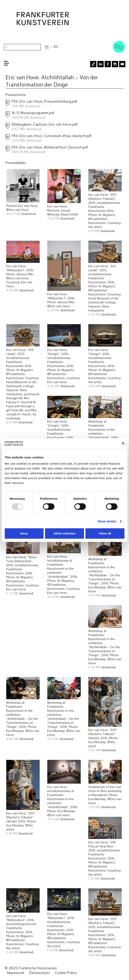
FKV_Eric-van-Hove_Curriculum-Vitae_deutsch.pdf (67, 139)
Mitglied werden (119, 47)
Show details (107, 521)
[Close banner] (123, 444)
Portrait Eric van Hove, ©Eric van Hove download (23, 193)
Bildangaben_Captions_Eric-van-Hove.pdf (67, 128)
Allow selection (64, 534)
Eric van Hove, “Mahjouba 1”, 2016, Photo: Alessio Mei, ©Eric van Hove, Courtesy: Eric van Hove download (23, 268)
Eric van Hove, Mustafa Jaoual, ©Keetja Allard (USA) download (64, 196)
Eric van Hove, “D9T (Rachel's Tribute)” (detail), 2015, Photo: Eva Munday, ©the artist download (105, 716)
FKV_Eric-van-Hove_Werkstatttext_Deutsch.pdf (67, 151)
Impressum (16, 973)
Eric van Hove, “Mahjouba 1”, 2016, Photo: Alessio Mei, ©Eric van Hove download (64, 277)
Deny (24, 534)
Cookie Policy (66, 973)
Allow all (105, 534)
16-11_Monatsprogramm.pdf (67, 116)
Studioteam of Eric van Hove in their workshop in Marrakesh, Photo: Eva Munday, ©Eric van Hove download (105, 785)
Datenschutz (40, 973)
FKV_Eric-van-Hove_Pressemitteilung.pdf (67, 105)
